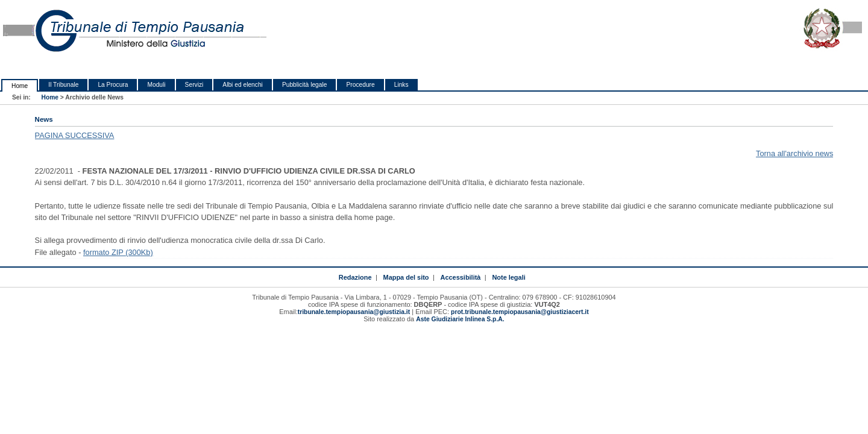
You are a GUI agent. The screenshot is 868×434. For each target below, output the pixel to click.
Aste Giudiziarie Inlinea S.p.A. (460, 319)
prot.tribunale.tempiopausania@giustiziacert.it (520, 312)
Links (401, 85)
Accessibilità (461, 277)
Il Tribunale (63, 85)
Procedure (360, 85)
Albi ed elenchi (243, 85)
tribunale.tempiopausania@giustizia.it (354, 312)
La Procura (113, 85)
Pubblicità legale (305, 85)
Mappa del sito (406, 277)
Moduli (156, 85)
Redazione (355, 277)
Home (20, 86)
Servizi (194, 85)
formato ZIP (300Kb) (118, 252)
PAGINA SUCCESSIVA (75, 135)
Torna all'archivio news (794, 153)
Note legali (508, 277)
